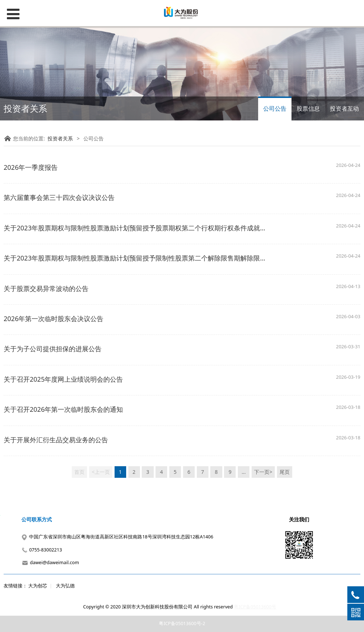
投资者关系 (60, 138)
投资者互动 (344, 108)
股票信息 (308, 108)
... (244, 472)
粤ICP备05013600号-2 (182, 623)
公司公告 (275, 108)
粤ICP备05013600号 (255, 607)
